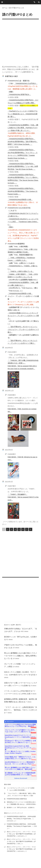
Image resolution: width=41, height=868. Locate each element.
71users (33, 727)
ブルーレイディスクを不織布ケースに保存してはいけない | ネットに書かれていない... (20, 731)
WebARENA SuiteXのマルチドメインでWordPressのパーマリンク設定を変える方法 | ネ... (20, 736)
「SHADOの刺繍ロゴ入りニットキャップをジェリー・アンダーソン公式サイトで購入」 (23, 316)
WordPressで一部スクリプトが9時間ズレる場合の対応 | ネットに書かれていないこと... (20, 742)
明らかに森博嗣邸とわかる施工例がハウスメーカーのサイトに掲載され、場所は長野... (20, 768)
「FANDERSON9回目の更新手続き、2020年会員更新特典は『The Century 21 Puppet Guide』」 (23, 191)
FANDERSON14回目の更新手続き (17, 799)
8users (34, 759)
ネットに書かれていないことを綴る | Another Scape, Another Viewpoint (20, 752)
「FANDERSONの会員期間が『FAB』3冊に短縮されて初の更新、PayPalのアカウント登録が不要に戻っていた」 (23, 128)
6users (34, 770)
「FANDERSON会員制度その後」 (20, 199)
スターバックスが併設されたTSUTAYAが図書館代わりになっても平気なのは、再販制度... (20, 725)
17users (33, 738)
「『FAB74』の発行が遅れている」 (21, 271)
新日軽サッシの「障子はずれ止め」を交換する (21, 808)
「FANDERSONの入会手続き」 (26, 83)
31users (33, 733)
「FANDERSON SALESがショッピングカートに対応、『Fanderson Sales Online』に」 (23, 222)
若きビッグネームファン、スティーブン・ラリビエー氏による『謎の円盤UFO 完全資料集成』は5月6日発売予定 (21, 834)
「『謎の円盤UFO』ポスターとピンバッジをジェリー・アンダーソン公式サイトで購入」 (23, 329)
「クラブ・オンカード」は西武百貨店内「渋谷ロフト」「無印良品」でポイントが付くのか (21, 710)
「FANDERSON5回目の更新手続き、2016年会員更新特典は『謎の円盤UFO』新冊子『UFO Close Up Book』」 (23, 141)
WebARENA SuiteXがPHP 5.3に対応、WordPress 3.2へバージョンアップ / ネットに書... (20, 747)
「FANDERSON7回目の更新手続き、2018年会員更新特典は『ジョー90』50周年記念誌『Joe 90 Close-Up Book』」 (23, 166)
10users (33, 743)
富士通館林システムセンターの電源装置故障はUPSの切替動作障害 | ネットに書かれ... (20, 774)
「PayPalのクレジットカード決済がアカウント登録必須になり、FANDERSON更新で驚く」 (23, 114)
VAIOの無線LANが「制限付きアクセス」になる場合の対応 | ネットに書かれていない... (20, 758)
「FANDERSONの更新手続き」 (19, 94)
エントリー (9, 722)
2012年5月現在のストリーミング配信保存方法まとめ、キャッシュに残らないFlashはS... (20, 763)
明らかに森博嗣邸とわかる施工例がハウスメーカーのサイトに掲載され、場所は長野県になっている (21, 656)
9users (34, 749)
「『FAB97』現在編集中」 (17, 494)
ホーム (5, 8)
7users (34, 765)
